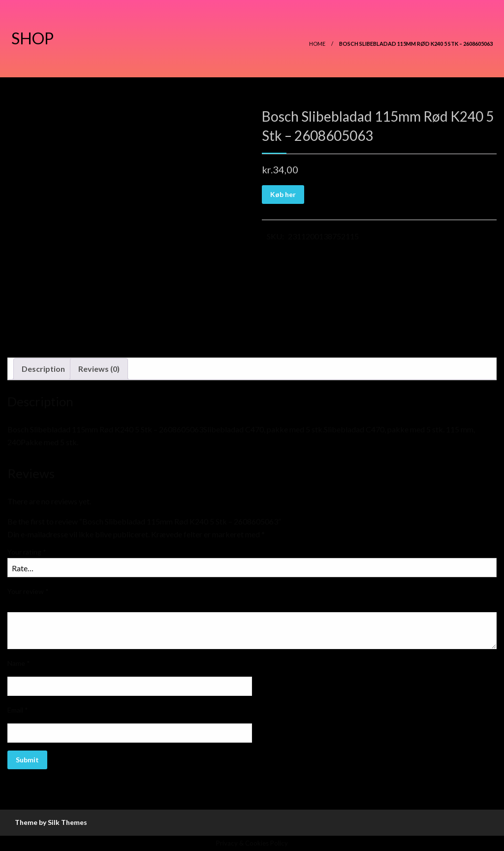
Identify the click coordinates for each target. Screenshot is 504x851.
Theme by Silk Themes (51, 822)
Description (43, 369)
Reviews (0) (99, 369)
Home (317, 44)
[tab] (43, 369)
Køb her (283, 194)
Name (19, 663)
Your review (28, 591)
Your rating (27, 552)
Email (18, 710)
